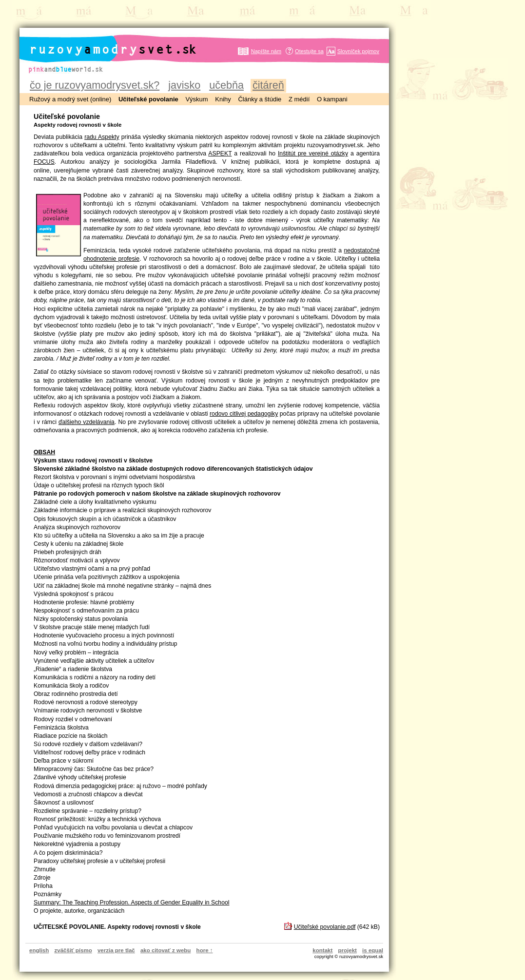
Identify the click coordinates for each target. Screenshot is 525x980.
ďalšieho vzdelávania (87, 422)
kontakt (322, 950)
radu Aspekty (102, 137)
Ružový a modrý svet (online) (70, 99)
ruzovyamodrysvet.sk (101, 42)
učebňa (226, 85)
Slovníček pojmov (358, 51)
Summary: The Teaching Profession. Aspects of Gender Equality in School (131, 903)
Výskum (196, 99)
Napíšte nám (266, 51)
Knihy (223, 99)
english (39, 950)
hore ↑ (205, 950)
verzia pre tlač (116, 950)
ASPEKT (220, 154)
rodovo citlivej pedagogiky (244, 414)
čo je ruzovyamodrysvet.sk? (95, 85)
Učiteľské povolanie (148, 99)
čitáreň (268, 85)
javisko (184, 85)
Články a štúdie (260, 99)
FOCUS (44, 162)
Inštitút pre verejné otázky (313, 154)
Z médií (299, 99)
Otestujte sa (309, 51)
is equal (373, 950)
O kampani (332, 99)
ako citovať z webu (165, 950)
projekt (348, 950)
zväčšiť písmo (73, 950)
